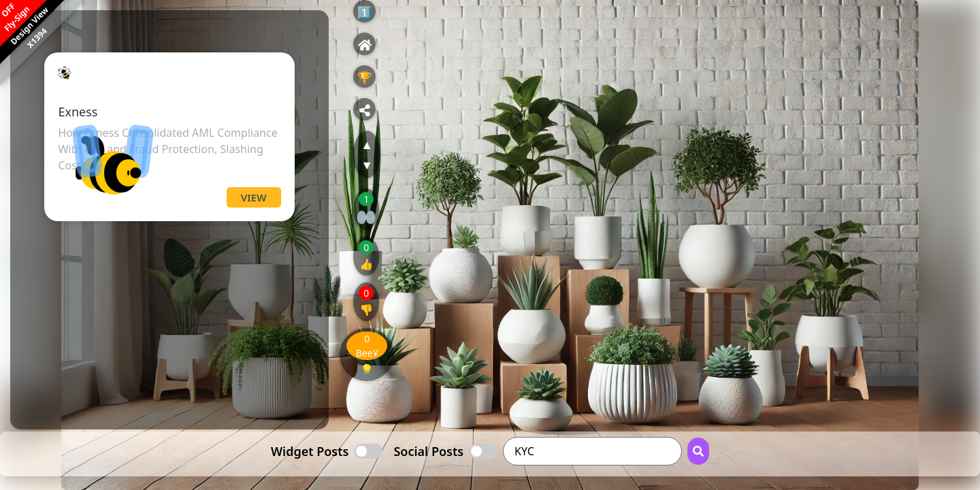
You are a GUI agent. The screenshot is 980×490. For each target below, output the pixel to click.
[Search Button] (698, 451)
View (254, 197)
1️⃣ (364, 12)
